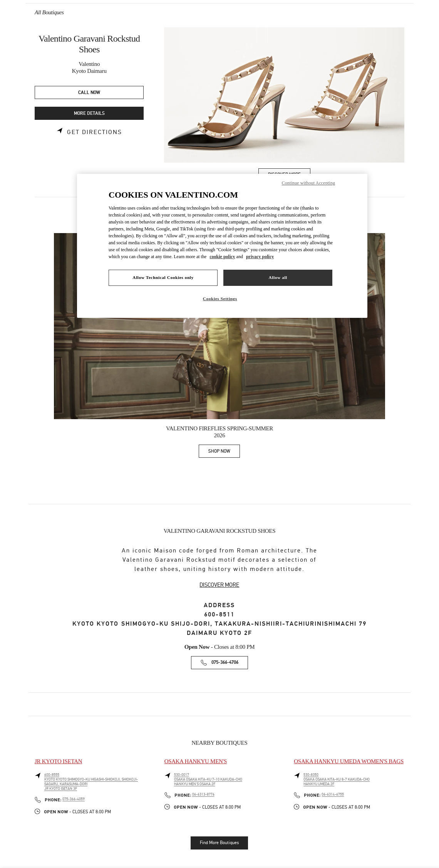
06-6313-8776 (203, 794)
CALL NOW (89, 93)
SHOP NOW (224, 452)
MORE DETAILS (89, 113)
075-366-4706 (225, 662)
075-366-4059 (74, 799)
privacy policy (260, 257)
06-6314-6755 (333, 794)
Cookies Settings (220, 299)
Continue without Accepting (308, 183)
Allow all (278, 277)
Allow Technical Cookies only (163, 277)
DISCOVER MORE (219, 585)
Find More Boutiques (219, 843)
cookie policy (222, 257)
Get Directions (95, 132)
